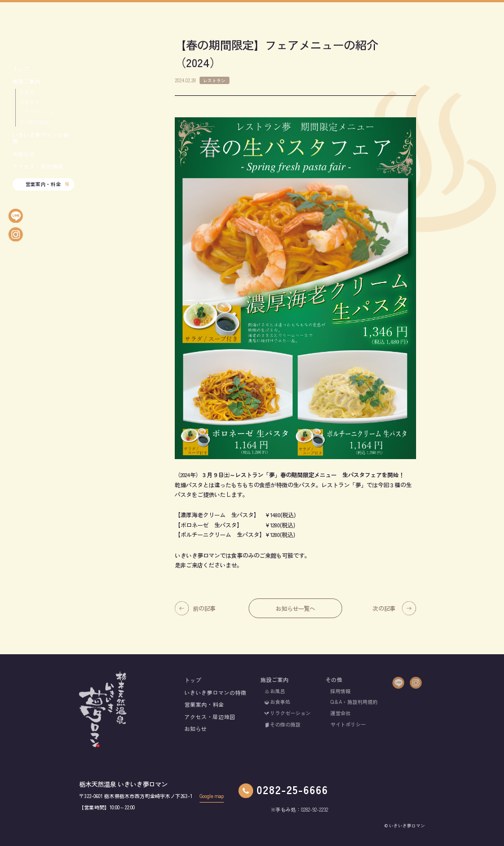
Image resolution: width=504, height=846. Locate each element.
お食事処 (29, 103)
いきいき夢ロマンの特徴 (41, 138)
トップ (21, 69)
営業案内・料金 (43, 184)
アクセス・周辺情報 (38, 167)
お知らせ (24, 154)
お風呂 (27, 92)
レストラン (214, 81)
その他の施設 (34, 122)
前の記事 (204, 610)
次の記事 (384, 610)
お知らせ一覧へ (295, 610)
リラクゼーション (39, 112)
